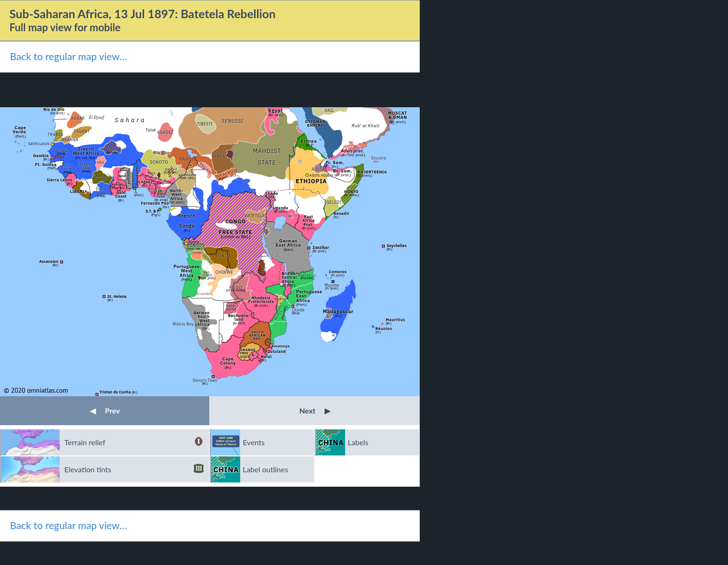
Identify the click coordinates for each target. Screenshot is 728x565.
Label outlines (266, 469)
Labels (358, 442)
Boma (194, 242)
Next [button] (315, 410)
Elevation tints (134, 469)
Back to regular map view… (68, 56)
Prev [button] (105, 410)
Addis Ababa (321, 175)
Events (254, 442)
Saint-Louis (39, 143)
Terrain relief (134, 442)
